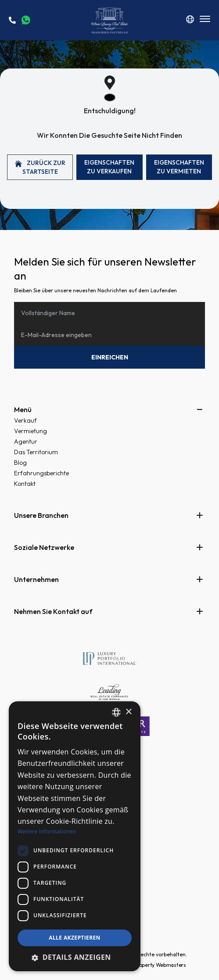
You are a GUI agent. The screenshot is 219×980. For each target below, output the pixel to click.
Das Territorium (36, 452)
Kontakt (25, 484)
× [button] (128, 712)
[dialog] (75, 836)
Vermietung (31, 431)
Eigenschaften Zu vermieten (179, 167)
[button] (75, 957)
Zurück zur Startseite (40, 167)
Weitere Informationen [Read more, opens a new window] (47, 831)
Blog (20, 463)
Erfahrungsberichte (41, 473)
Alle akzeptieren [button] (75, 938)
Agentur (26, 442)
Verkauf (25, 420)
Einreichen (110, 357)
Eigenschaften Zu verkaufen (109, 167)
